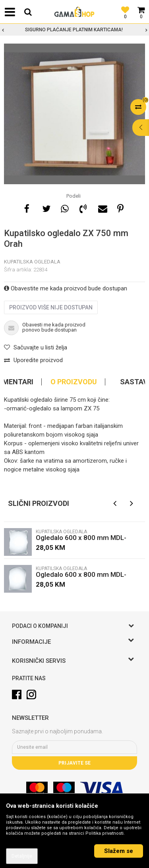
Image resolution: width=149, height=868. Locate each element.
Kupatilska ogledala (32, 262)
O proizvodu (74, 382)
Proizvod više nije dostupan (51, 307)
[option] (74, 30)
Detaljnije (22, 856)
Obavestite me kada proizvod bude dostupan (66, 288)
